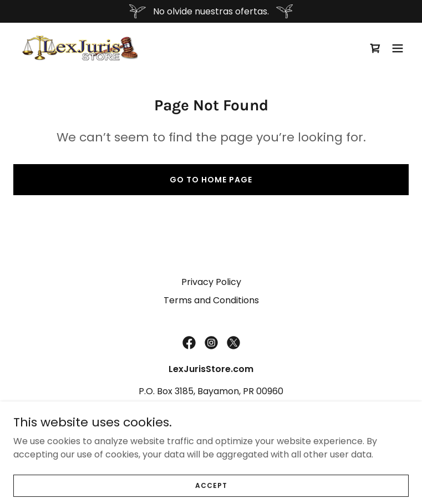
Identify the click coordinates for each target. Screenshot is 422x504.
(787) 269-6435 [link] (211, 413)
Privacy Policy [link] (211, 282)
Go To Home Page (211, 180)
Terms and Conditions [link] (211, 300)
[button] (398, 48)
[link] (80, 48)
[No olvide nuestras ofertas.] (211, 11)
